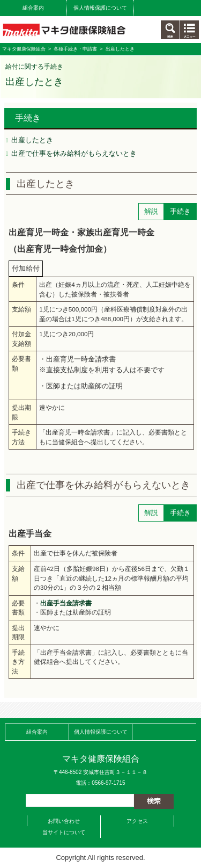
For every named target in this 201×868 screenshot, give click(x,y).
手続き (28, 118)
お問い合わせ (64, 821)
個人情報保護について (100, 8)
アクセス (137, 821)
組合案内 (33, 8)
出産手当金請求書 (66, 603)
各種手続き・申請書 (75, 49)
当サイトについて (64, 832)
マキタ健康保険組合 (24, 49)
